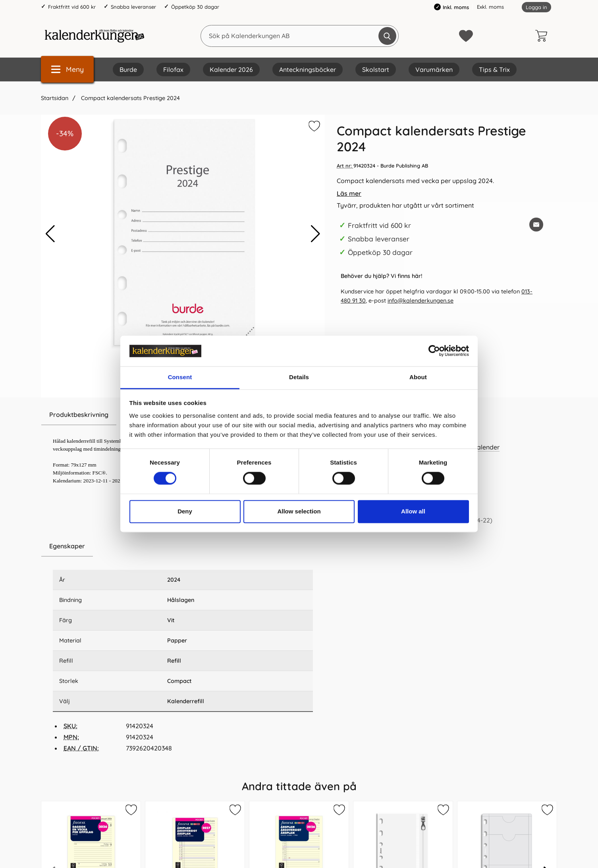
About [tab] (418, 377)
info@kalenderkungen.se (421, 301)
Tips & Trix (494, 69)
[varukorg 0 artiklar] (543, 36)
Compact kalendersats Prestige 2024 (130, 98)
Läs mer (349, 193)
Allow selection (299, 511)
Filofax (173, 69)
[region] (183, 546)
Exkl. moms (490, 7)
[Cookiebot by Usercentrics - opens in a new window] (434, 351)
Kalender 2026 (231, 69)
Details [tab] (299, 377)
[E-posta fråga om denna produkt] (536, 225)
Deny (185, 511)
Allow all (413, 511)
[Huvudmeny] (67, 69)
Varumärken (434, 69)
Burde (128, 69)
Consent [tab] (180, 377)
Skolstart (376, 69)
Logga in (536, 7)
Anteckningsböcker (308, 69)
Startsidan (55, 98)
